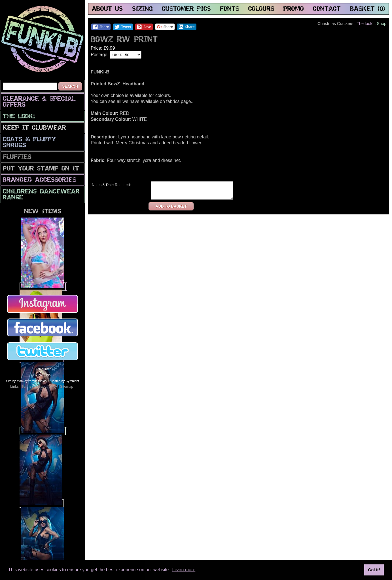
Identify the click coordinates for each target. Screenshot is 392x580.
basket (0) (368, 9)
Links (14, 386)
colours (261, 9)
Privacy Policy (46, 386)
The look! (19, 117)
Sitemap (66, 386)
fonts (230, 9)
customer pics (186, 9)
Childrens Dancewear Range (41, 195)
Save (144, 27)
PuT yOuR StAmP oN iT (41, 169)
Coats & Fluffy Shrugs (29, 143)
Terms (27, 386)
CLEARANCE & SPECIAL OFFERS (39, 102)
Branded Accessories (40, 180)
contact (327, 9)
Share (101, 27)
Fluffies (17, 157)
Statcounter (42, 369)
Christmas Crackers (335, 24)
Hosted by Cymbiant (65, 381)
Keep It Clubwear (34, 128)
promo (294, 9)
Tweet (123, 27)
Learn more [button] (184, 570)
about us (107, 9)
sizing (142, 9)
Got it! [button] (374, 570)
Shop (382, 24)
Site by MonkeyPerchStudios (26, 381)
